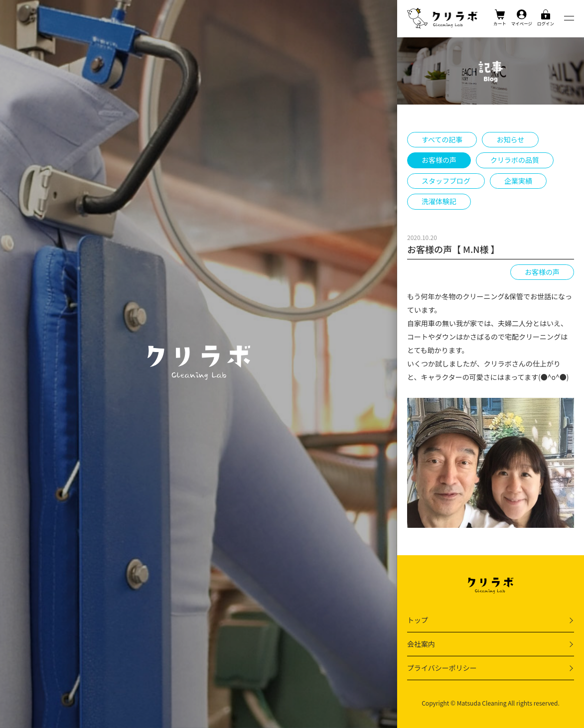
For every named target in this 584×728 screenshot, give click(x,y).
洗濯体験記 (439, 201)
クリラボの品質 (515, 160)
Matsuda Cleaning (482, 703)
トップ (418, 620)
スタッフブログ (446, 181)
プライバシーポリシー (442, 668)
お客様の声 (439, 160)
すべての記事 (442, 139)
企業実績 (518, 181)
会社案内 (421, 644)
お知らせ (510, 139)
